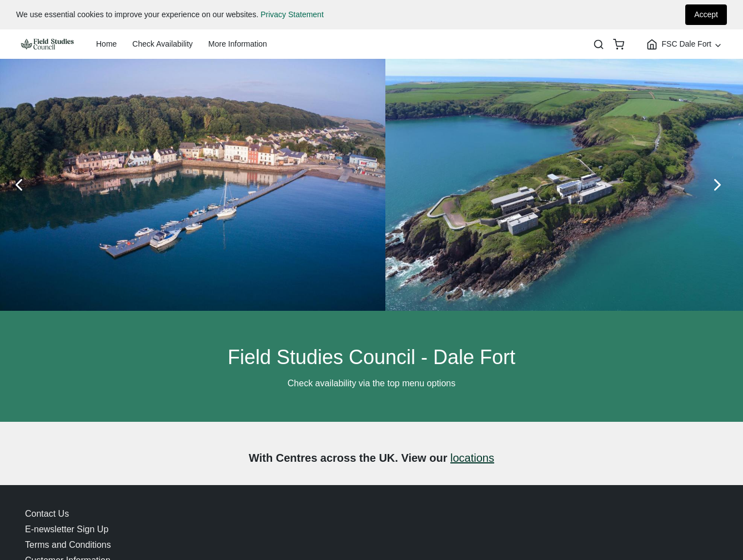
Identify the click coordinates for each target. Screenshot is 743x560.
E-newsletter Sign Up (67, 529)
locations (472, 458)
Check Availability (162, 44)
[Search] (599, 44)
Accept (706, 14)
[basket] (619, 44)
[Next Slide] (721, 185)
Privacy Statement (292, 14)
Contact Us (47, 514)
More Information (238, 44)
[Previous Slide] (22, 185)
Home (106, 44)
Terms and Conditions (68, 545)
